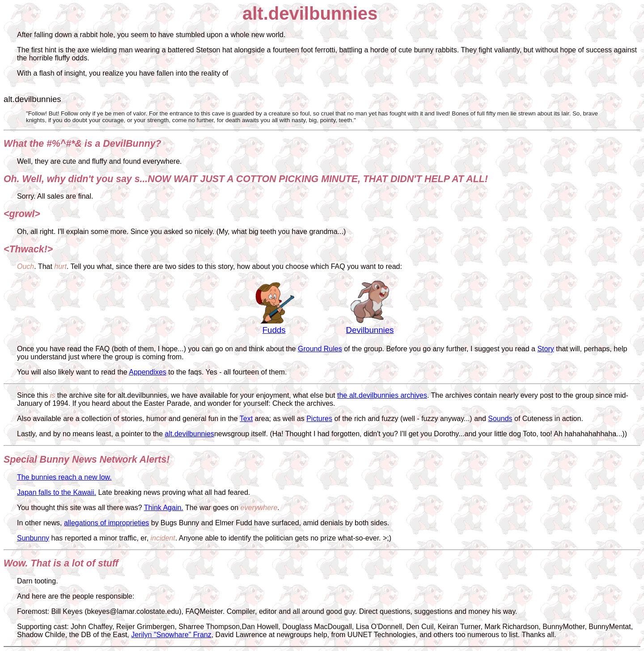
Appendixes (148, 372)
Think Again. (164, 508)
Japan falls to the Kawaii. (57, 492)
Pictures (319, 419)
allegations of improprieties (106, 523)
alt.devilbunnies (190, 434)
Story (545, 349)
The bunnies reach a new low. (64, 477)
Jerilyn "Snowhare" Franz (171, 635)
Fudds (274, 330)
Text (246, 419)
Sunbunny (33, 538)
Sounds (500, 419)
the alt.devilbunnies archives (382, 395)
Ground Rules (320, 349)
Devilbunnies (370, 330)
